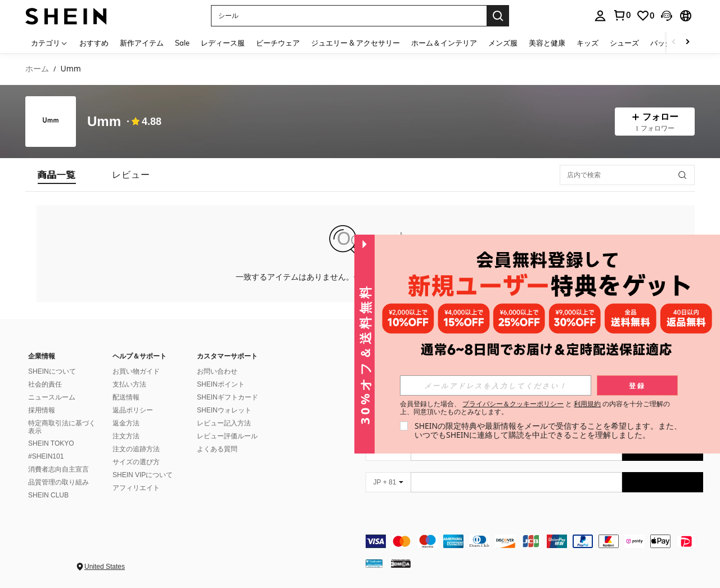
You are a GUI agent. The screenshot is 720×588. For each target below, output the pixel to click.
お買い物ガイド (136, 371)
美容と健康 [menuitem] (547, 43)
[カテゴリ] (49, 42)
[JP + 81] (388, 482)
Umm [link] (70, 69)
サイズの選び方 (136, 462)
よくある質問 (217, 449)
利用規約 (587, 404)
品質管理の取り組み (58, 482)
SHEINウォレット (224, 410)
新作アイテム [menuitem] (142, 43)
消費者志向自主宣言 (58, 469)
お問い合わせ (217, 371)
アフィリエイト (136, 488)
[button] (349, 16)
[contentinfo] (534, 541)
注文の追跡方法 (136, 449)
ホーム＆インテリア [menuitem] (444, 43)
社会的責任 (45, 384)
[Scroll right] (687, 42)
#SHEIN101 (46, 456)
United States (105, 567)
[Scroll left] (674, 42)
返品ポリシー (133, 410)
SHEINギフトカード (228, 397)
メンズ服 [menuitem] (503, 43)
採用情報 (42, 410)
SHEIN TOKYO (51, 443)
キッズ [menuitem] (588, 43)
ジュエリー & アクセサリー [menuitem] (355, 43)
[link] (622, 15)
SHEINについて (52, 371)
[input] (496, 385)
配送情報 (126, 397)
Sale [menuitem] (182, 43)
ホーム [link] (37, 69)
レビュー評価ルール (227, 436)
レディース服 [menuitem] (223, 43)
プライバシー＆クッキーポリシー (513, 404)
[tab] (57, 175)
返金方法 (126, 423)
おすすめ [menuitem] (94, 43)
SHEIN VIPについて (143, 475)
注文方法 (126, 436)
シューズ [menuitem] (624, 43)
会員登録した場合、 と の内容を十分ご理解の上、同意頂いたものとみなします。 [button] (535, 408)
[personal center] (600, 16)
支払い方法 (129, 384)
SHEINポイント (221, 384)
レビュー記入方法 (224, 423)
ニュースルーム (52, 397)
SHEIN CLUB (48, 495)
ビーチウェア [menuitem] (278, 43)
